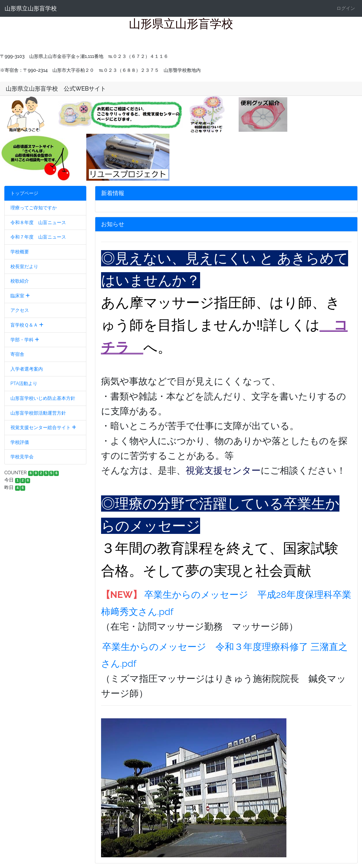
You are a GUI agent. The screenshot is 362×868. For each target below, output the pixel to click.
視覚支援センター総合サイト (43, 427)
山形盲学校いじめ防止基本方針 (43, 398)
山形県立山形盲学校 (31, 8)
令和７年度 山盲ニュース (38, 237)
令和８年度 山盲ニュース (38, 223)
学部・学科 (25, 340)
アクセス (20, 310)
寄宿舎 (17, 354)
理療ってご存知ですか (34, 208)
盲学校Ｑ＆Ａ (27, 325)
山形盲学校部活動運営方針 (38, 413)
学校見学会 (22, 457)
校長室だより (24, 267)
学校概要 (20, 252)
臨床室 (20, 296)
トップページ (24, 193)
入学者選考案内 (27, 369)
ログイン (346, 8)
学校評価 (20, 442)
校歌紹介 (20, 281)
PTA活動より (24, 383)
